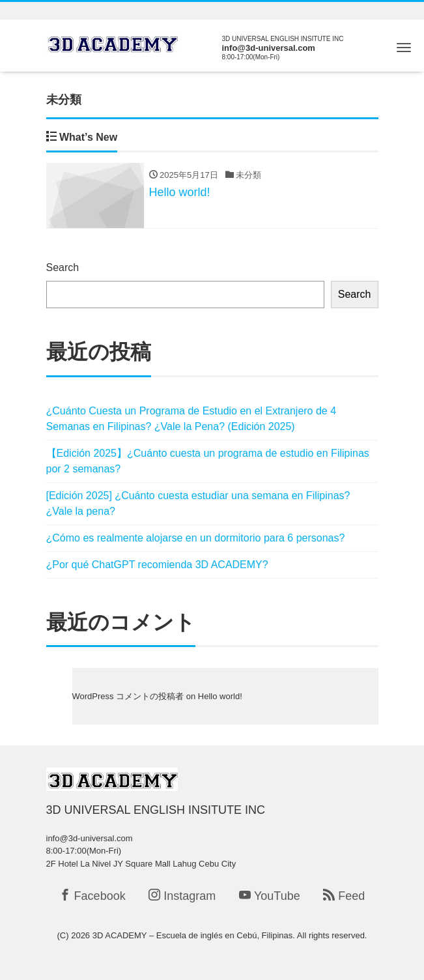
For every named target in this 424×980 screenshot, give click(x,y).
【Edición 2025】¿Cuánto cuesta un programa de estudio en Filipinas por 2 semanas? (208, 461)
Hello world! (220, 696)
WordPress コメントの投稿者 (128, 696)
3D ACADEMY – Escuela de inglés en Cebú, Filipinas (193, 935)
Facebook (92, 896)
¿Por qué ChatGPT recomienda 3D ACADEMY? (157, 565)
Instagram (182, 896)
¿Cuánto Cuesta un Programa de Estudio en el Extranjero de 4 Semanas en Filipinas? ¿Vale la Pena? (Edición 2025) (191, 419)
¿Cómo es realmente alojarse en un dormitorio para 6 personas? (196, 538)
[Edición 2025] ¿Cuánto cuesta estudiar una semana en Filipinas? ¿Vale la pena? (198, 503)
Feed (344, 896)
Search (63, 267)
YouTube (270, 896)
